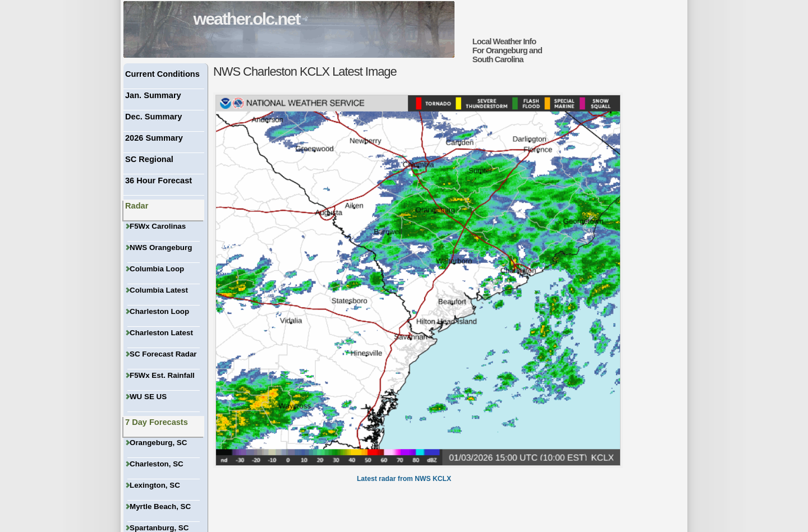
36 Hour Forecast (159, 181)
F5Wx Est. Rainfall (161, 375)
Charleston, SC (155, 464)
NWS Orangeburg (160, 248)
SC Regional (149, 159)
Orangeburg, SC (157, 443)
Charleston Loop (158, 311)
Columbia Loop (156, 269)
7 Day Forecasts (157, 422)
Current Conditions (162, 74)
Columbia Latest (158, 290)
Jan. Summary (153, 95)
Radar (137, 206)
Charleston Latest (160, 333)
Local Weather (497, 41)
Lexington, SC (154, 485)
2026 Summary (154, 138)
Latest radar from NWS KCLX (404, 479)
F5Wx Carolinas (157, 226)
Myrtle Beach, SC (159, 506)
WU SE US (147, 397)
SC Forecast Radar (162, 354)
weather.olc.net (247, 18)
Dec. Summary (153, 117)
